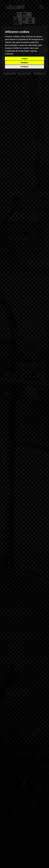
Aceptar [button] (25, 59)
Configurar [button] (24, 67)
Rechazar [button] (24, 63)
